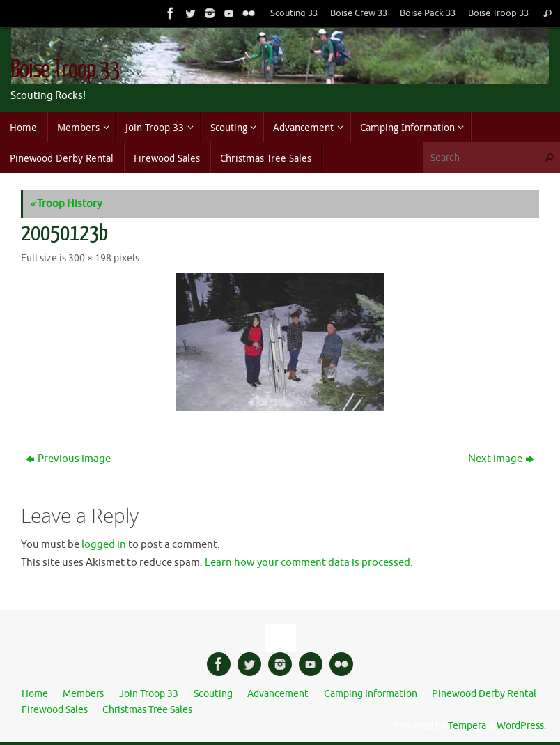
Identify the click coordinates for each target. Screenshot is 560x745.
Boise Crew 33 (359, 13)
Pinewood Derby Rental (484, 694)
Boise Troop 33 (498, 13)
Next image (501, 459)
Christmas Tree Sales (147, 710)
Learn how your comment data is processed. (309, 563)
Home (35, 694)
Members (83, 694)
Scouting (213, 694)
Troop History (66, 204)
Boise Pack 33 (428, 13)
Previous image (68, 459)
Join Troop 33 (149, 694)
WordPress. (521, 726)
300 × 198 (90, 258)
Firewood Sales (55, 710)
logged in (104, 545)
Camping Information (371, 694)
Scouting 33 (294, 13)
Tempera (467, 726)
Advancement (278, 694)
